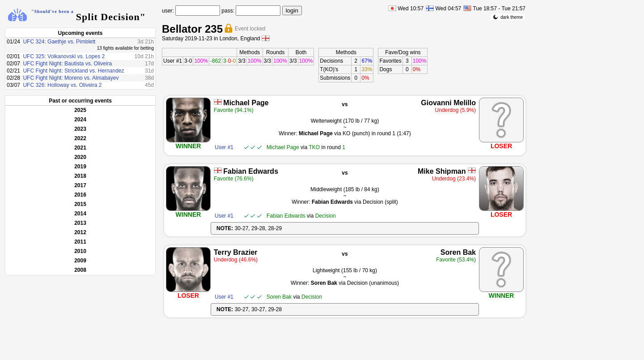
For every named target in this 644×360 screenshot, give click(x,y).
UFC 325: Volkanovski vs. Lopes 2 (64, 56)
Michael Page (246, 103)
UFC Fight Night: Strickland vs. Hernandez (73, 71)
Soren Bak (458, 252)
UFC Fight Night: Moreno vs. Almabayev (71, 78)
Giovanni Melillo (448, 103)
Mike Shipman (442, 171)
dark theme (508, 17)
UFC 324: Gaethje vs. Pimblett (59, 42)
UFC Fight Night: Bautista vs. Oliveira (67, 64)
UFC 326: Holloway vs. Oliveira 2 (62, 85)
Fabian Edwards (251, 171)
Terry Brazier (236, 252)
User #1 (173, 61)
